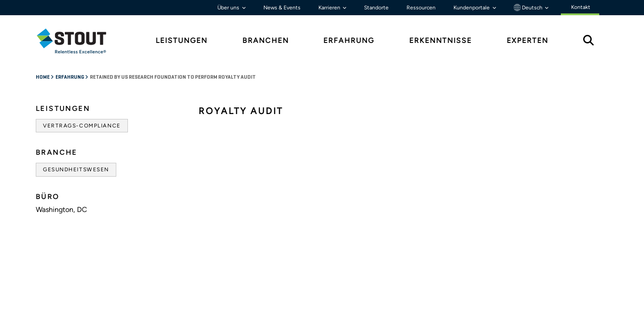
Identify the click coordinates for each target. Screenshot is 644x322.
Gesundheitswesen (76, 169)
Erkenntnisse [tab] (441, 40)
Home (43, 77)
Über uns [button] (229, 8)
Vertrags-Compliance (82, 126)
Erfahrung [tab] (349, 40)
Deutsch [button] (529, 8)
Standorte (376, 8)
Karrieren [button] (330, 8)
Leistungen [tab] (182, 40)
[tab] (78, 41)
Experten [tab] (527, 40)
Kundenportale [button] (472, 8)
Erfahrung (70, 77)
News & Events (282, 8)
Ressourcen (421, 8)
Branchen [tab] (266, 40)
